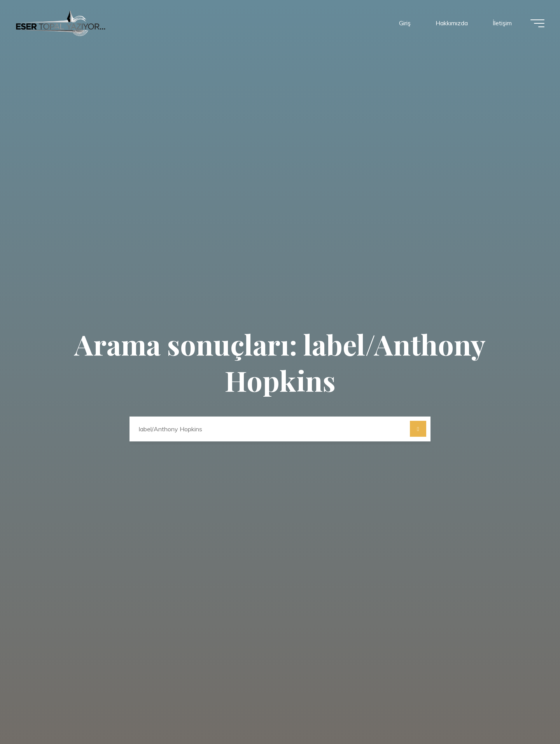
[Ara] (418, 429)
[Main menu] (537, 23)
